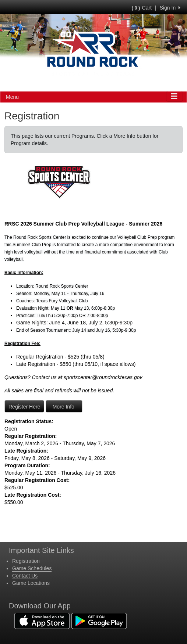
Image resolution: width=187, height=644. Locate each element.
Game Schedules (32, 568)
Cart (142, 8)
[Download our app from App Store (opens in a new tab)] (42, 620)
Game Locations (31, 583)
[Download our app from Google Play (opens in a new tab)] (99, 620)
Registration (26, 561)
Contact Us (25, 576)
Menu (12, 97)
